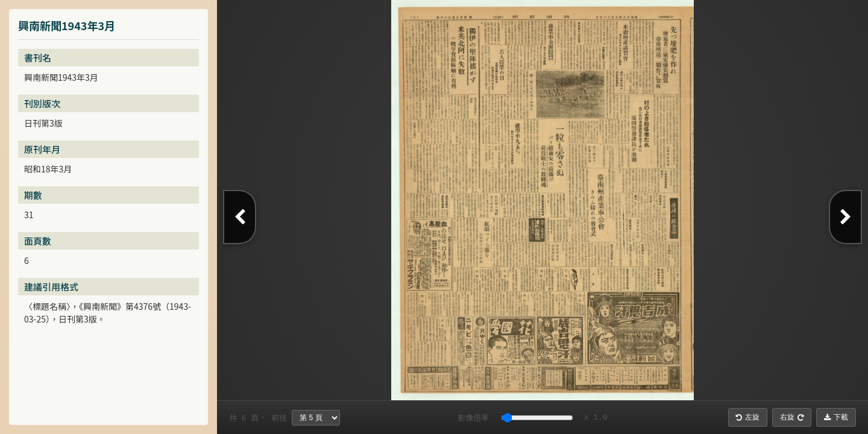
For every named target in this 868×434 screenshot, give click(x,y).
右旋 (792, 417)
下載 (836, 417)
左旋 (748, 417)
